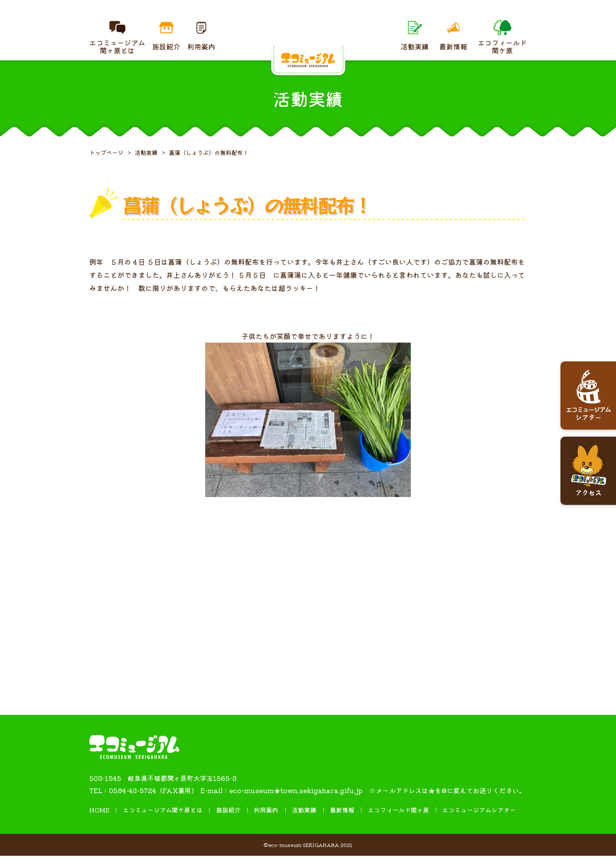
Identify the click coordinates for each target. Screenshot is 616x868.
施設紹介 (228, 822)
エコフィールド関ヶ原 (399, 822)
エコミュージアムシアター (479, 822)
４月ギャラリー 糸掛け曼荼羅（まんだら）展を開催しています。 (308, 12)
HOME (99, 822)
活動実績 (304, 822)
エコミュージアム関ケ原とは (163, 822)
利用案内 (266, 822)
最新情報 (342, 822)
